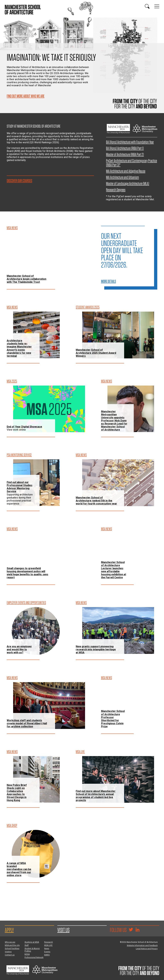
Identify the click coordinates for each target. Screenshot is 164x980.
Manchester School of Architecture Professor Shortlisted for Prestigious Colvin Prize (113, 719)
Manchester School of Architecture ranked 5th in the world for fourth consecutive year (96, 501)
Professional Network (34, 957)
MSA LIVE (48, 945)
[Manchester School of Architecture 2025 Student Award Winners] (118, 335)
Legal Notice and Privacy (147, 949)
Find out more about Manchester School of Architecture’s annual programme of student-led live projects (96, 796)
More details (109, 281)
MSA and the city (12, 945)
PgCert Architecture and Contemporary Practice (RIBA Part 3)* (131, 163)
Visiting (8, 952)
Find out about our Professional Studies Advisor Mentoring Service (20, 487)
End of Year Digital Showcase (24, 427)
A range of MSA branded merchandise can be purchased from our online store (19, 869)
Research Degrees (116, 190)
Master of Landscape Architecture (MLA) (128, 183)
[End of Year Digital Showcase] (49, 409)
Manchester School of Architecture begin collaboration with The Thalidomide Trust (27, 279)
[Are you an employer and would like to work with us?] (36, 631)
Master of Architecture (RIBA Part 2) (125, 154)
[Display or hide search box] (147, 6)
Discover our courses (19, 181)
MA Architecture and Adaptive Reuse (126, 171)
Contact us (10, 955)
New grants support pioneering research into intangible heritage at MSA (96, 649)
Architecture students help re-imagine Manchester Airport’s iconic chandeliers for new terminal (19, 348)
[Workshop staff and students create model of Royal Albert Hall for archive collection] (49, 706)
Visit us (63, 930)
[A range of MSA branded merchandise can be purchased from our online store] (36, 854)
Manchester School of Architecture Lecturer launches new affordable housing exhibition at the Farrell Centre (114, 570)
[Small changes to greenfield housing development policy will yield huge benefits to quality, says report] (49, 557)
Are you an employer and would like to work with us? (19, 649)
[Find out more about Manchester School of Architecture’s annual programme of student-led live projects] (118, 779)
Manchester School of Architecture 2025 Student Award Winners (96, 353)
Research (49, 942)
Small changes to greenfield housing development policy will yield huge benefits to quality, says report (27, 573)
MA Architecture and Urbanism (122, 177)
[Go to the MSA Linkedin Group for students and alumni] (137, 930)
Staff (27, 945)
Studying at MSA (32, 942)
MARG (47, 955)
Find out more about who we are (26, 96)
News (47, 949)
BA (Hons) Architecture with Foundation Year (130, 142)
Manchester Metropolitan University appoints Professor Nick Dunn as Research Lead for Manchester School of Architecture (114, 421)
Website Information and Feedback (142, 946)
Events (47, 952)
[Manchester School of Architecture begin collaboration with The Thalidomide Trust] (49, 256)
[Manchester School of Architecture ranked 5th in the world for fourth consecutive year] (118, 483)
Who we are (10, 942)
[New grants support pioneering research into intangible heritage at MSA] (118, 630)
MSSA (27, 954)
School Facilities (12, 949)
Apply (9, 930)
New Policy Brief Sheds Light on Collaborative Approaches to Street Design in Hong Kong (17, 793)
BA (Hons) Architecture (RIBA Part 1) (125, 148)
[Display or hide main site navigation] (157, 6)
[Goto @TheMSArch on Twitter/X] (131, 930)
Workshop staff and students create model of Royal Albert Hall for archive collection (27, 723)
